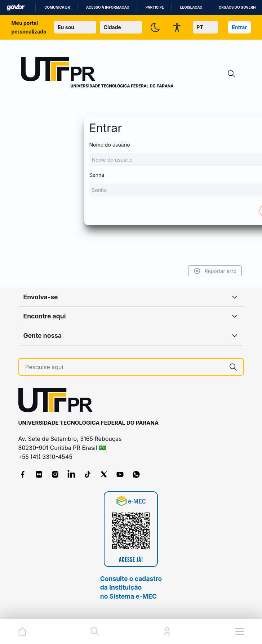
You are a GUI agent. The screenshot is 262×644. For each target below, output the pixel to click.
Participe (155, 7)
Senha (131, 184)
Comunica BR (57, 7)
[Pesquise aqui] (124, 367)
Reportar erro (215, 271)
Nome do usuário (131, 154)
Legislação (191, 7)
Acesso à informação (108, 7)
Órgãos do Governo (239, 7)
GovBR (15, 7)
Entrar (239, 27)
